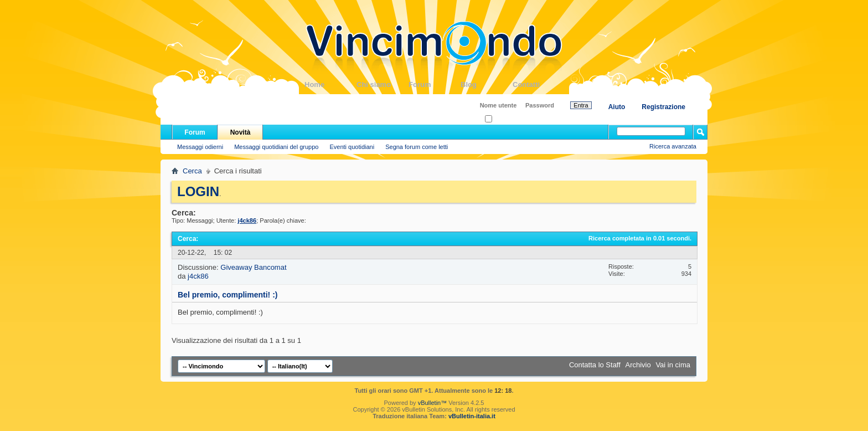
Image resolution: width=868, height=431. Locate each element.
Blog (487, 84)
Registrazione (663, 107)
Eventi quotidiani (352, 147)
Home (330, 84)
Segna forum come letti (417, 147)
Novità (241, 132)
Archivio (638, 365)
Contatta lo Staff (595, 365)
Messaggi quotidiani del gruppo (276, 147)
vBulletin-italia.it (472, 416)
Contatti (539, 84)
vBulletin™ (433, 403)
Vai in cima (673, 365)
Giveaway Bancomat (253, 267)
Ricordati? (502, 119)
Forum (435, 84)
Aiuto (617, 107)
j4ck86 (198, 276)
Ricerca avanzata (673, 146)
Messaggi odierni (200, 147)
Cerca (192, 171)
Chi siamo (383, 84)
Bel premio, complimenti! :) (228, 295)
